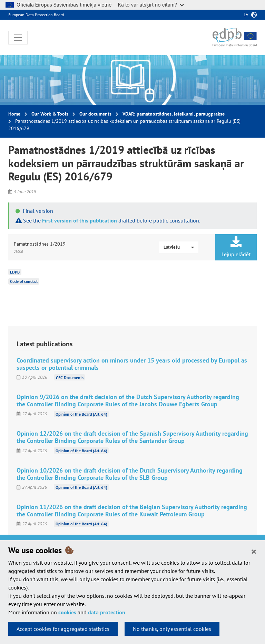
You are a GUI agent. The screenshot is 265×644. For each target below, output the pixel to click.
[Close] (254, 551)
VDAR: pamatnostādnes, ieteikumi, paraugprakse (174, 114)
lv (246, 14)
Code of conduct (24, 281)
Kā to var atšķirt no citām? (151, 5)
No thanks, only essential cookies (172, 629)
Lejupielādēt (236, 247)
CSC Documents (70, 377)
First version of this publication (80, 220)
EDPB (15, 272)
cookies (67, 612)
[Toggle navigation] (18, 38)
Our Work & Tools (50, 114)
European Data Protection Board (36, 15)
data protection (107, 612)
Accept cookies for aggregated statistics (63, 629)
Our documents (95, 114)
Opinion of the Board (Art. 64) (81, 414)
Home (14, 114)
